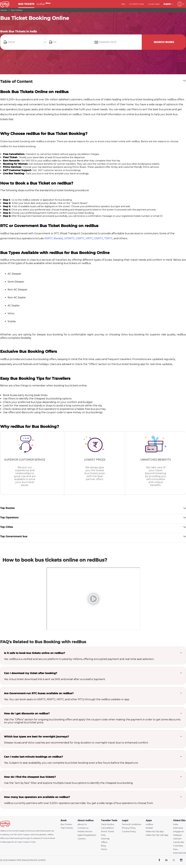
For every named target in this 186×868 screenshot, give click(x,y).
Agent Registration (87, 835)
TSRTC (108, 238)
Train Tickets (67, 828)
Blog (103, 846)
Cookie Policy (129, 831)
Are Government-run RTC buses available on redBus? (39, 693)
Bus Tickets (66, 824)
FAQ (103, 835)
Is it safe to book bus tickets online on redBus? (35, 653)
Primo (104, 849)
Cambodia (178, 842)
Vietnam (177, 839)
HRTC (89, 238)
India (176, 824)
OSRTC (99, 238)
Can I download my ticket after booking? (31, 673)
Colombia (178, 846)
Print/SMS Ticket (137, 4)
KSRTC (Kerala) (54, 238)
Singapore (178, 831)
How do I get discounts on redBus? (27, 713)
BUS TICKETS (26, 4)
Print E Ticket (108, 831)
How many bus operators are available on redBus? (37, 797)
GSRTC (80, 238)
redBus (50, 834)
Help (123, 4)
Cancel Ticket (154, 4)
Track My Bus (108, 824)
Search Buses (164, 42)
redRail (43, 4)
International (180, 853)
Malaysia (177, 835)
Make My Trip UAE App (157, 835)
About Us (82, 824)
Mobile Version (85, 831)
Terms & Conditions (132, 824)
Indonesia (178, 828)
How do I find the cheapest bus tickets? (30, 777)
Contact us (83, 828)
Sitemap (105, 839)
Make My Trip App (155, 831)
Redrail (149, 828)
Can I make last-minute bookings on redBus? (33, 757)
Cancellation (107, 828)
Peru (176, 849)
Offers (104, 842)
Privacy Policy (129, 828)
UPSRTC (69, 238)
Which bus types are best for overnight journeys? (36, 737)
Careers (82, 839)
